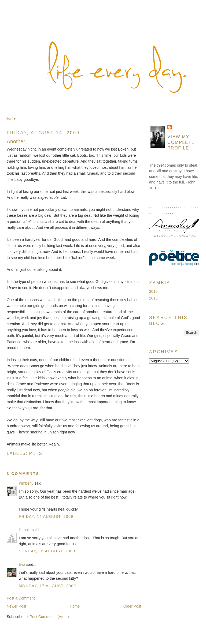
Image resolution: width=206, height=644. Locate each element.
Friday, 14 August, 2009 (46, 516)
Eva (22, 564)
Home (11, 118)
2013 (153, 298)
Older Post (132, 606)
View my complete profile (181, 142)
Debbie (25, 530)
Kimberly (26, 483)
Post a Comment (21, 598)
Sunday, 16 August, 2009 (47, 551)
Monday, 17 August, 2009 (47, 586)
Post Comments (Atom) (49, 617)
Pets (36, 453)
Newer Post (16, 606)
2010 (153, 291)
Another (16, 141)
